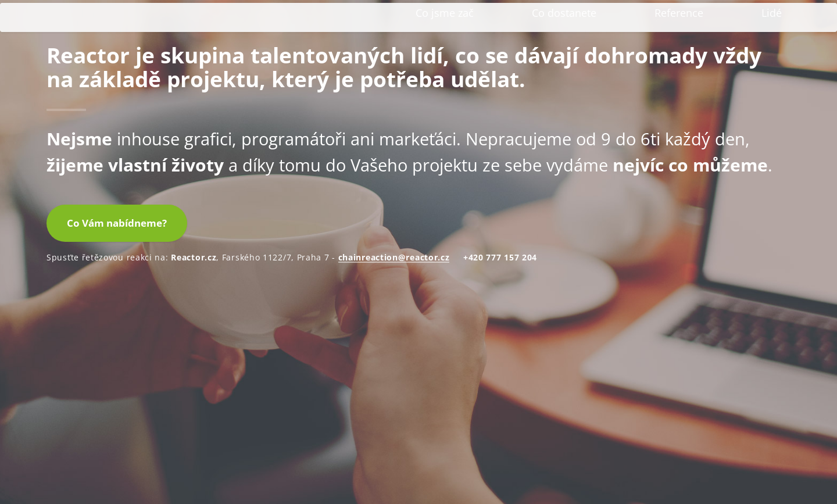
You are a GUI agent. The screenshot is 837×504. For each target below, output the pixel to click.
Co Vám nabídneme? (117, 402)
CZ (756, 18)
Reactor (115, 53)
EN (776, 18)
